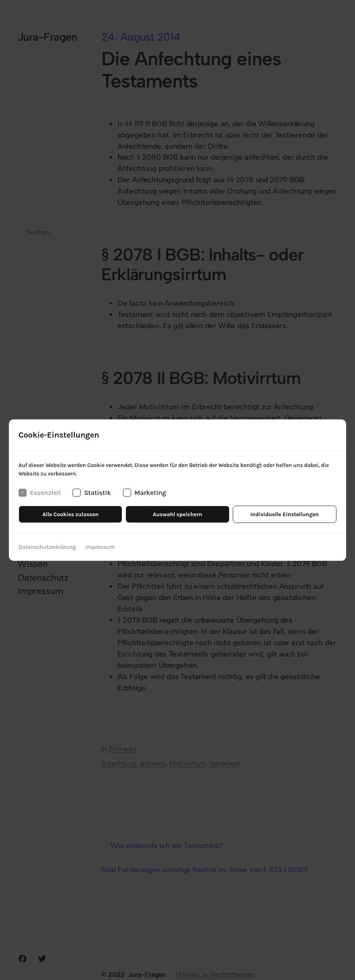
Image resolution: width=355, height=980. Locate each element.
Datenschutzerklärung (47, 547)
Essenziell (40, 492)
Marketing (145, 492)
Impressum (100, 547)
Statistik (92, 492)
